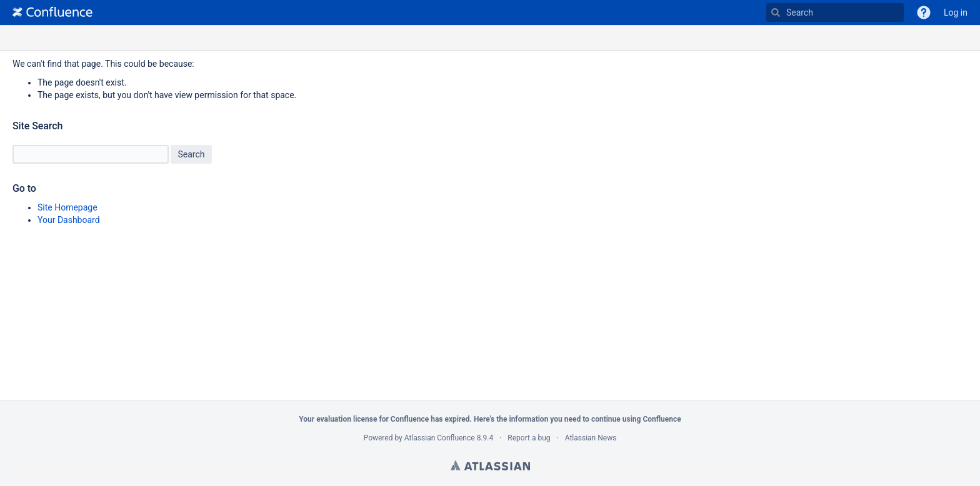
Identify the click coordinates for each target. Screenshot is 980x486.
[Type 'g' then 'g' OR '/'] (835, 12)
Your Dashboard (69, 220)
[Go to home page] (52, 12)
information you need (545, 419)
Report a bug (529, 438)
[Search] (776, 12)
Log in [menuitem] (956, 12)
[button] (924, 12)
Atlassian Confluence (440, 438)
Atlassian (490, 465)
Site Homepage (67, 207)
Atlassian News (591, 438)
